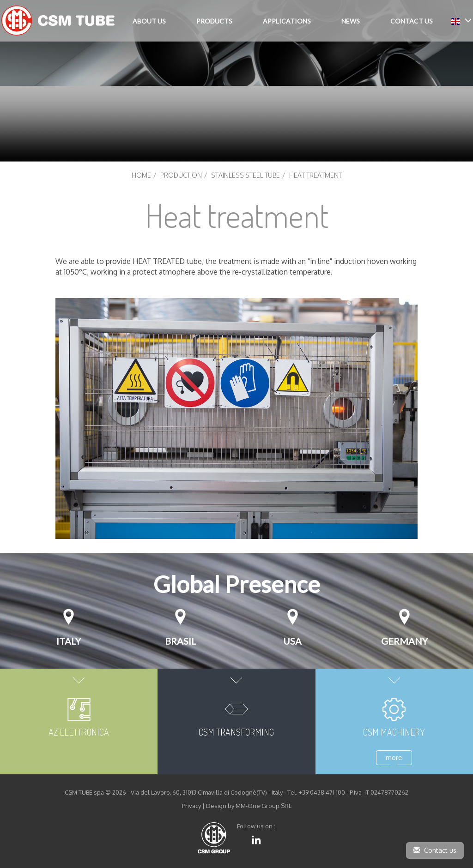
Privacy (191, 806)
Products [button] (214, 21)
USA (292, 641)
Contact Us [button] (412, 21)
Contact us (435, 850)
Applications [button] (287, 21)
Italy (69, 641)
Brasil (181, 641)
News (351, 21)
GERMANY (404, 641)
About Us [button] (149, 21)
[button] (461, 21)
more (394, 757)
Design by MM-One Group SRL (249, 806)
